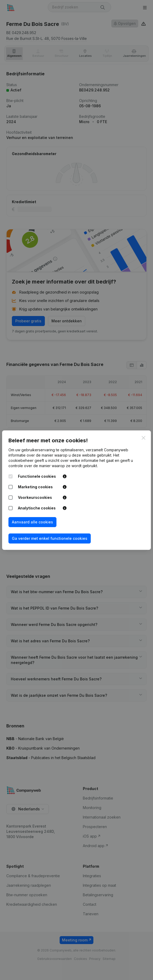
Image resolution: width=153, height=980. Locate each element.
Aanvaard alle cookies (32, 522)
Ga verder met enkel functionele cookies (50, 538)
